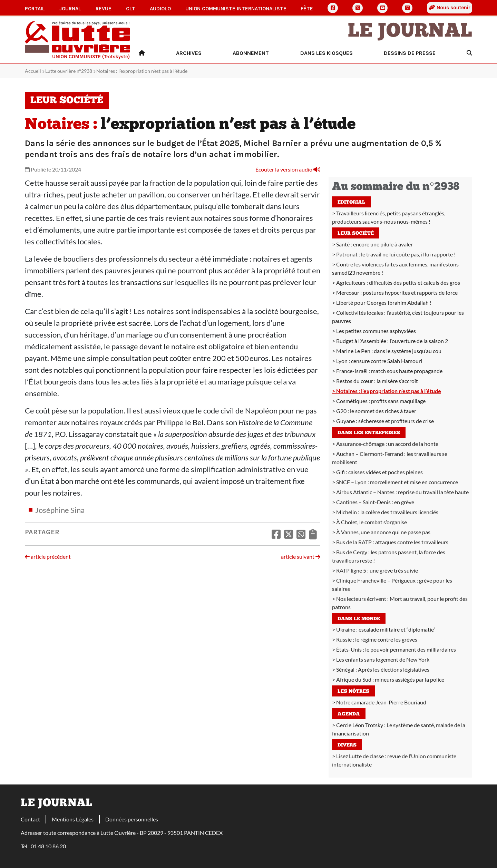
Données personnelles (132, 819)
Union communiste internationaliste (236, 9)
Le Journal (410, 32)
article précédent (48, 557)
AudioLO (160, 9)
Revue (104, 9)
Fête (307, 9)
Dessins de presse (410, 53)
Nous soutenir (450, 8)
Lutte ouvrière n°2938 (69, 71)
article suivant (301, 557)
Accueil (33, 71)
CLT (131, 9)
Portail (35, 9)
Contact (30, 819)
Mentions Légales (73, 819)
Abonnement (251, 53)
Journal (70, 9)
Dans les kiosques (327, 53)
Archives (189, 53)
